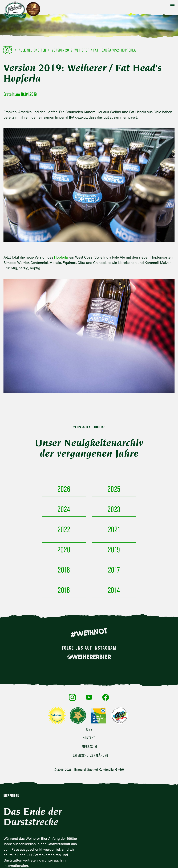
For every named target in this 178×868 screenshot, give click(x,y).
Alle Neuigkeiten (33, 50)
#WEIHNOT (89, 592)
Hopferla (60, 257)
